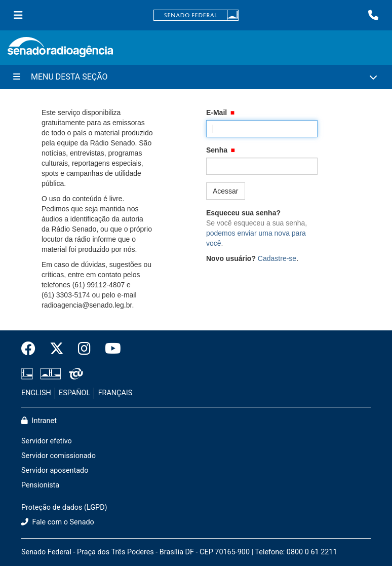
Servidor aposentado (55, 470)
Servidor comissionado (58, 456)
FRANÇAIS (115, 393)
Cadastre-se (277, 258)
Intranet (39, 421)
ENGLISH (36, 393)
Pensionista (40, 485)
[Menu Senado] (18, 15)
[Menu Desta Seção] (196, 77)
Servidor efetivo (47, 441)
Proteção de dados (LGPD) (64, 507)
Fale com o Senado (58, 522)
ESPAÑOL (74, 393)
